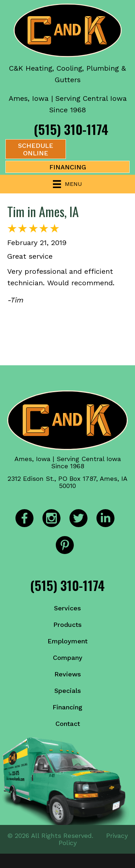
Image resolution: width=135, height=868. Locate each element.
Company (68, 658)
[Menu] (67, 184)
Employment (67, 641)
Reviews (68, 674)
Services (67, 608)
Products (67, 625)
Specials (68, 691)
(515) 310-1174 (71, 129)
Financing (67, 707)
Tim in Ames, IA (43, 211)
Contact (68, 724)
